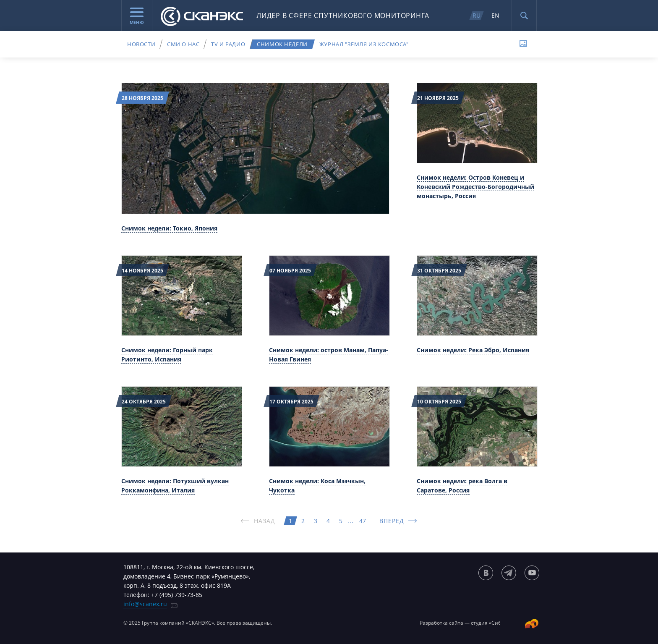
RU (477, 15)
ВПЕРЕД (392, 521)
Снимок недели (282, 44)
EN (495, 15)
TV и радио (228, 44)
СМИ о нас (183, 44)
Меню (137, 16)
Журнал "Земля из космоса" (364, 44)
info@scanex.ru (145, 604)
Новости (141, 44)
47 (363, 521)
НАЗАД (265, 521)
